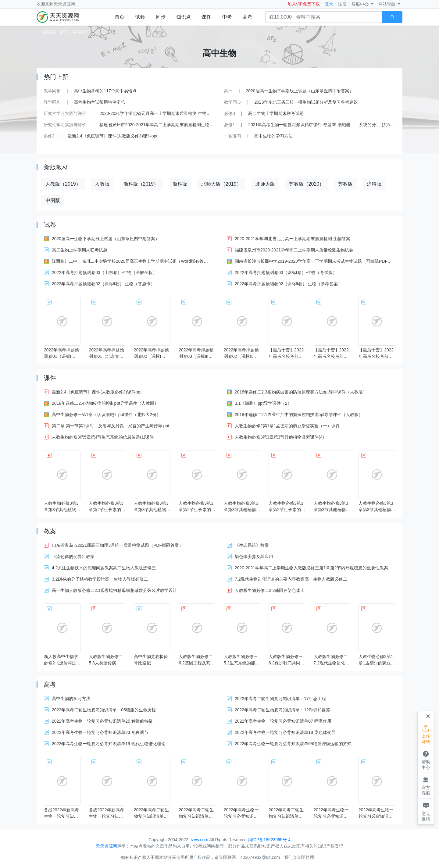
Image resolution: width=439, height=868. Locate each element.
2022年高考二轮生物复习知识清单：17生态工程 (280, 699)
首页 (120, 17)
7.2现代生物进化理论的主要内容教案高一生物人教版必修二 (291, 579)
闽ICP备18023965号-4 (269, 840)
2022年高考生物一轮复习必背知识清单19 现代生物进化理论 (109, 744)
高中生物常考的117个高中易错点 (105, 91)
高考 (248, 17)
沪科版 (374, 184)
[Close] (428, 716)
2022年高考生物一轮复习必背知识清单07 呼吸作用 (283, 721)
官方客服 (426, 785)
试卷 (140, 17)
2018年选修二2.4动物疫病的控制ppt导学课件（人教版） (105, 403)
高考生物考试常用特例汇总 (99, 102)
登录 (329, 4)
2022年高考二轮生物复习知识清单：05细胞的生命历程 (104, 710)
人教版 (102, 184)
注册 (342, 4)
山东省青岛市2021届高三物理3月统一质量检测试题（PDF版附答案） (118, 545)
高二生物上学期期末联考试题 (276, 113)
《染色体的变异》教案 (73, 557)
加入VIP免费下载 (304, 4)
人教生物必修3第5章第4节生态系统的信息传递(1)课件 (103, 437)
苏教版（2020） (307, 184)
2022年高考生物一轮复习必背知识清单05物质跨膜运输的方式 (293, 744)
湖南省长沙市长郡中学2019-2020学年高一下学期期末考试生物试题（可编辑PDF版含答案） (322, 261)
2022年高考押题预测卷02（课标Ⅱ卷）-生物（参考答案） (288, 284)
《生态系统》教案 (252, 545)
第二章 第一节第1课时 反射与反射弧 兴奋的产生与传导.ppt (111, 426)
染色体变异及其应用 (254, 557)
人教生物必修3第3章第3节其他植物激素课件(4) (279, 437)
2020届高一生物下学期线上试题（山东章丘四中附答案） (300, 91)
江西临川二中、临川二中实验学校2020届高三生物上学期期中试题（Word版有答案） (132, 261)
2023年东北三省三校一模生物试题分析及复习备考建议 (306, 102)
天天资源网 (64, 4)
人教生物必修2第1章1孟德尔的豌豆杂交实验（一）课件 (287, 426)
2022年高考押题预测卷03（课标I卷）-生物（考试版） (286, 272)
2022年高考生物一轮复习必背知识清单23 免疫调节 (100, 732)
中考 (227, 17)
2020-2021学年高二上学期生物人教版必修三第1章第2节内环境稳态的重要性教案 (311, 568)
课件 (206, 17)
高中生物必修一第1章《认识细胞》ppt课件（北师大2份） (106, 414)
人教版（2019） (63, 184)
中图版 (53, 200)
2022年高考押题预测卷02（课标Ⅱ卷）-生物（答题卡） (103, 284)
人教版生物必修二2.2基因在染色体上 (270, 590)
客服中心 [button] (361, 4)
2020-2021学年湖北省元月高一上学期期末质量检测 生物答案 (157, 113)
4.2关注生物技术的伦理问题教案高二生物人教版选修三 (104, 568)
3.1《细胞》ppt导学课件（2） (263, 403)
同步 (161, 17)
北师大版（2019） (221, 184)
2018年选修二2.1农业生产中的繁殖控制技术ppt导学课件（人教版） (299, 414)
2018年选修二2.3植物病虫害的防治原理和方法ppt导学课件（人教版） (301, 392)
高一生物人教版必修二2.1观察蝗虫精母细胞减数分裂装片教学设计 (114, 590)
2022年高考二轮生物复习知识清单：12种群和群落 (282, 710)
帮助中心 (426, 759)
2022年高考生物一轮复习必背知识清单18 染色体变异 (285, 732)
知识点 (184, 17)
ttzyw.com (199, 840)
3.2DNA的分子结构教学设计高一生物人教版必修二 (100, 579)
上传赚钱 (426, 734)
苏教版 (345, 184)
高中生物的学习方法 (273, 136)
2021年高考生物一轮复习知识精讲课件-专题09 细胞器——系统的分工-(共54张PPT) (327, 125)
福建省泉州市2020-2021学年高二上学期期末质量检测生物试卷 (159, 125)
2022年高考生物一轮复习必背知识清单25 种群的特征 (102, 721)
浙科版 (180, 184)
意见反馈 (426, 811)
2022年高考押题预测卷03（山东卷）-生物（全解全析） (104, 272)
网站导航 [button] (387, 4)
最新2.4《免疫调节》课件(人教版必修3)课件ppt (112, 136)
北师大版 (265, 184)
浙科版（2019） (141, 184)
